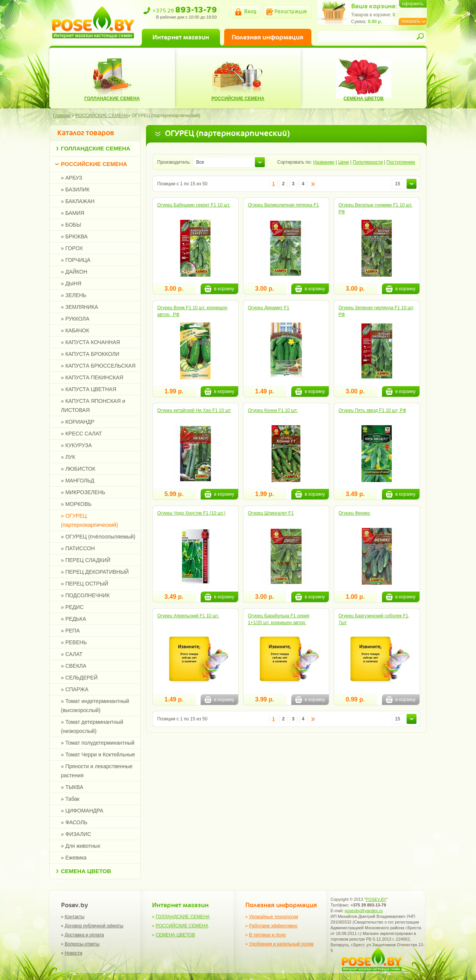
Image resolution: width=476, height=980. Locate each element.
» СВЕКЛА (74, 666)
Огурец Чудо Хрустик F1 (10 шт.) (192, 513)
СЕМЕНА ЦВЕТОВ (86, 871)
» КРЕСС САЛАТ (82, 434)
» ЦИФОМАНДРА (82, 811)
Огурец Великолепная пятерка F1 (284, 205)
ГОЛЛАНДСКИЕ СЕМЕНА (96, 148)
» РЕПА (71, 631)
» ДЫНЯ (71, 283)
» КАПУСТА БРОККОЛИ (90, 354)
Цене (343, 162)
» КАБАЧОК (75, 330)
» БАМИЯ (73, 213)
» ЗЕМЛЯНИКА (80, 307)
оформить (413, 4)
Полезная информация (268, 37)
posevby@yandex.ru (364, 911)
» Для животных (81, 846)
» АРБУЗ (72, 178)
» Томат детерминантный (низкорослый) (92, 726)
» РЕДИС (72, 607)
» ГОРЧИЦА (76, 260)
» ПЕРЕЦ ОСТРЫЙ (85, 584)
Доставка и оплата (85, 935)
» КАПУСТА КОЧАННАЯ (91, 342)
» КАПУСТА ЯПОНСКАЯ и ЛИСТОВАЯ (93, 405)
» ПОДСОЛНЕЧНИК (86, 595)
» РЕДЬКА (74, 619)
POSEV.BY (376, 899)
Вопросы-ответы (82, 944)
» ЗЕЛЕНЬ (74, 295)
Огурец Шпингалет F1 (271, 513)
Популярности (368, 162)
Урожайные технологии (274, 917)
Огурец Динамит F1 (269, 308)
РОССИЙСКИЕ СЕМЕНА (94, 164)
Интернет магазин (181, 37)
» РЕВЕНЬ (74, 642)
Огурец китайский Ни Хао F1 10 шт (194, 410)
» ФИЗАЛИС (76, 834)
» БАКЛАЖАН (78, 201)
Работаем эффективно (273, 926)
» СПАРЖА (75, 689)
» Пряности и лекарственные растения (97, 771)
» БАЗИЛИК (75, 189)
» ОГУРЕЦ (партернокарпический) (90, 520)
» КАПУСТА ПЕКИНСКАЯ (92, 377)
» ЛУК (68, 457)
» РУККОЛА (75, 319)
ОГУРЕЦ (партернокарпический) (166, 116)
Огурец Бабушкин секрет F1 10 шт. (194, 205)
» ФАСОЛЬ (74, 822)
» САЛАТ (72, 654)
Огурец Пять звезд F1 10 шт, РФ (373, 410)
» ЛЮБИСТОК (78, 469)
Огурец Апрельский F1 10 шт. (188, 616)
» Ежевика (74, 858)
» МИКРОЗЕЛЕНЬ (83, 492)
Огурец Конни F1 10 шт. (273, 410)
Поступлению (401, 162)
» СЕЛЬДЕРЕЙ (79, 678)
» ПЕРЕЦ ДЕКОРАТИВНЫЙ (95, 572)
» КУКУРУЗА (77, 445)
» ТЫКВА (72, 787)
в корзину (219, 289)
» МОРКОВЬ (76, 504)
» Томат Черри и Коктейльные (98, 755)
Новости (74, 953)
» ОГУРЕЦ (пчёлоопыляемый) (98, 537)
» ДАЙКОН (74, 272)
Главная (62, 116)
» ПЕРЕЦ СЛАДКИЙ (86, 560)
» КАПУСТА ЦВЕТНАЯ (89, 389)
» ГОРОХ (72, 248)
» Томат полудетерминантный (98, 743)
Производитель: (174, 162)
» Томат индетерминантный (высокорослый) (95, 706)
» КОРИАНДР (78, 422)
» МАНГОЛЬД (78, 481)
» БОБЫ (71, 225)
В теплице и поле (268, 935)
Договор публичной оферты (94, 926)
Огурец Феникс (355, 513)
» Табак (70, 799)
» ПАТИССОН (78, 548)
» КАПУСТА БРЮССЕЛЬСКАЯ (98, 366)
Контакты (75, 917)
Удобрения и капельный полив (281, 944)
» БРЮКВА (75, 236)
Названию (324, 162)
